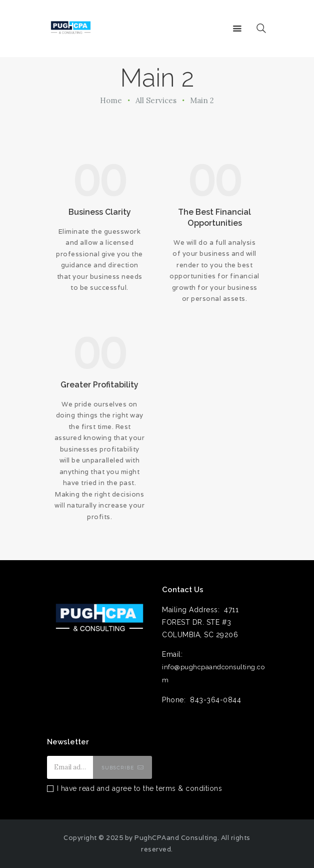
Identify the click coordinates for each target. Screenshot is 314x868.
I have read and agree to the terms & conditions (140, 788)
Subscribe (118, 767)
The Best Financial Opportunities (214, 218)
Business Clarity (100, 212)
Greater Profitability (99, 385)
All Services (156, 100)
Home (111, 100)
